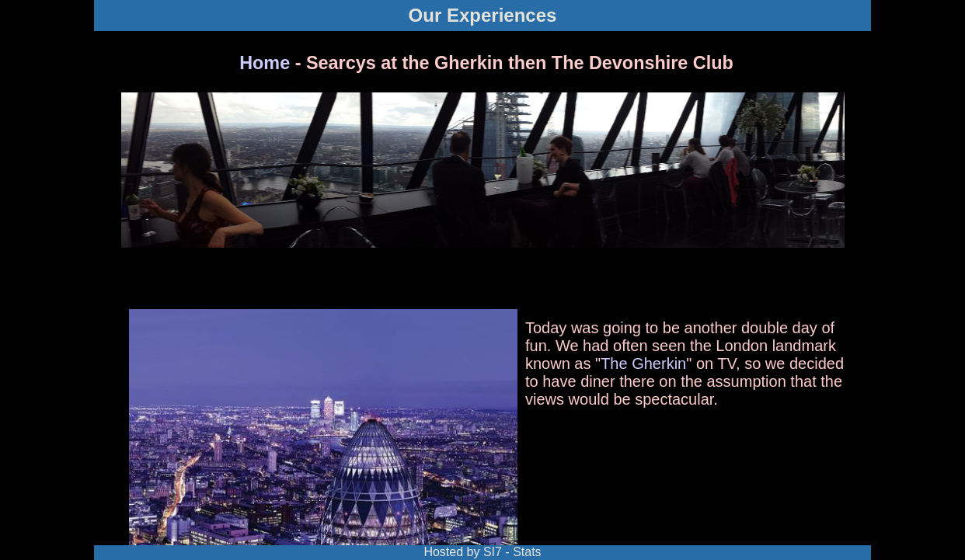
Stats (527, 552)
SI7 (493, 552)
